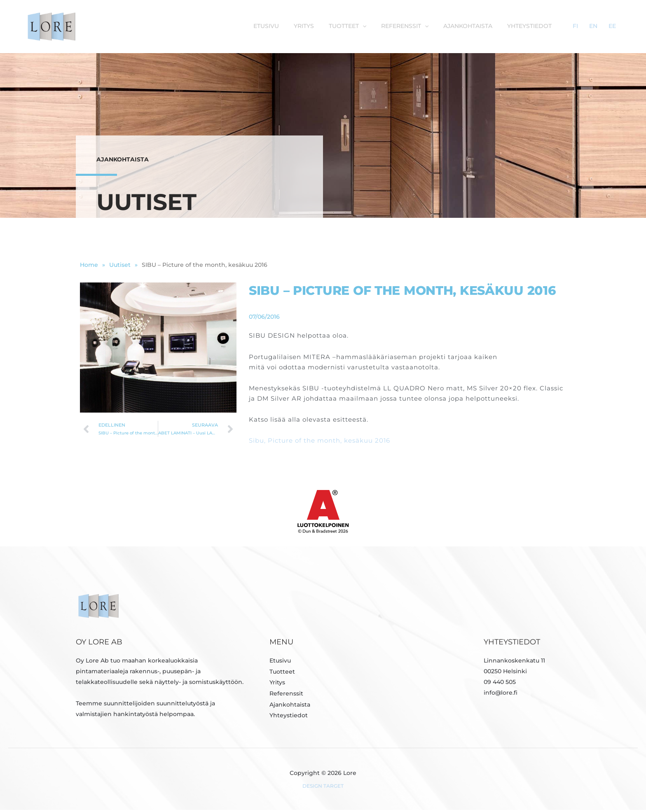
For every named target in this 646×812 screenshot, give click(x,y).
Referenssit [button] (434, 26)
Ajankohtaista (495, 26)
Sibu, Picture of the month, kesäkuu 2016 (319, 442)
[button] (394, 26)
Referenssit (286, 695)
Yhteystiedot (554, 26)
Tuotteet (282, 673)
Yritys (338, 26)
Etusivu (302, 26)
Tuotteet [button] (379, 26)
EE (616, 26)
